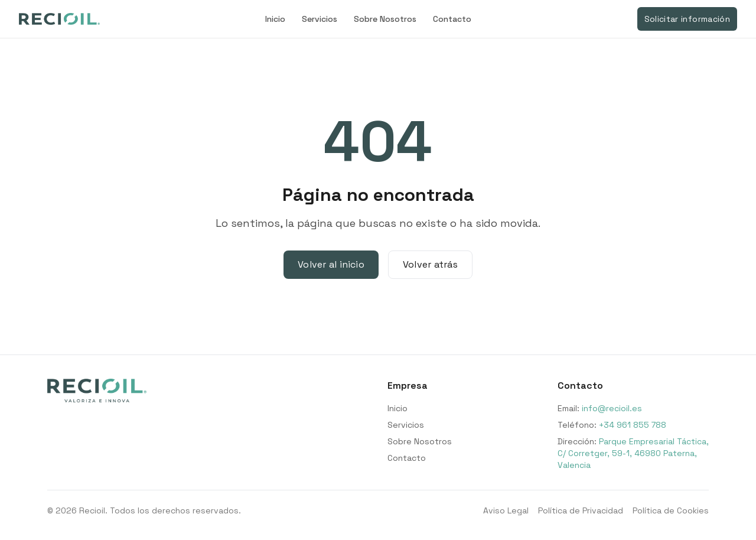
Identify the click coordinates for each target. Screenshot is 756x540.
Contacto (452, 19)
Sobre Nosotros (385, 19)
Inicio (275, 19)
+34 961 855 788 (633, 425)
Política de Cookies (671, 510)
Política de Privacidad (581, 510)
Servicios (320, 19)
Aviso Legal (506, 510)
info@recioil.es (612, 408)
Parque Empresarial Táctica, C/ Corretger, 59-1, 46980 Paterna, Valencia (633, 453)
